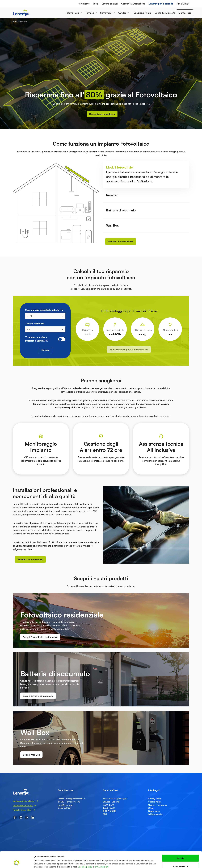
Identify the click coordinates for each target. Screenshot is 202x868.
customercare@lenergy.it (115, 799)
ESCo (151, 808)
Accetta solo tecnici (181, 861)
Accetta (180, 844)
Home (15, 21)
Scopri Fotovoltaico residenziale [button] (40, 637)
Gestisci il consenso (158, 805)
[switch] (62, 339)
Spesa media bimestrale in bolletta (44, 310)
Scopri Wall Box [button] (31, 755)
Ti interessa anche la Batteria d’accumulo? (37, 339)
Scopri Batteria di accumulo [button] (38, 696)
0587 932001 (65, 808)
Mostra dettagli (41, 860)
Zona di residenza (35, 324)
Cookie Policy (155, 802)
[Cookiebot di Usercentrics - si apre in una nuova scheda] (17, 863)
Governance (154, 811)
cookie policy (86, 853)
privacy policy (102, 853)
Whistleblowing (156, 814)
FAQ (105, 814)
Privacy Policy (155, 799)
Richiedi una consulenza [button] (102, 114)
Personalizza (181, 853)
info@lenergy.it (65, 805)
